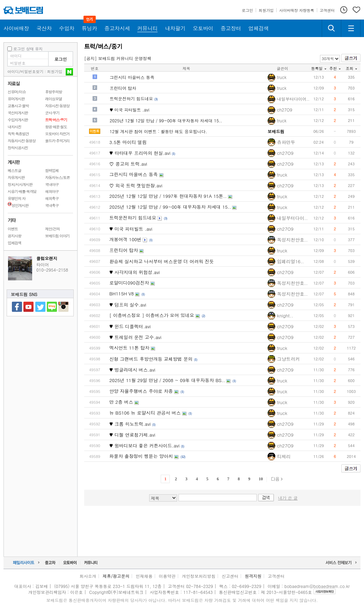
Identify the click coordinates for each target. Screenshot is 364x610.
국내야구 (52, 184)
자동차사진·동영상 (22, 141)
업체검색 (14, 243)
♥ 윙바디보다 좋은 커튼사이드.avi (144, 446)
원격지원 (253, 576)
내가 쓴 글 (288, 498)
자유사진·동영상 (57, 106)
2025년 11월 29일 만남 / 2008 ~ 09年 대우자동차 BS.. (167, 380)
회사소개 (88, 576)
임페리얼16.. (290, 261)
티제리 (284, 456)
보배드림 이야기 (57, 236)
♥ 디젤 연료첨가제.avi (132, 435)
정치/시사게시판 (20, 184)
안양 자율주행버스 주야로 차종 (141, 391)
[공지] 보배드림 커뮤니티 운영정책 (118, 58)
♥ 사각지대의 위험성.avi (135, 272)
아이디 (13, 71)
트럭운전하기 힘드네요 (131, 98)
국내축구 (52, 205)
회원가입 (55, 71)
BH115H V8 (122, 293)
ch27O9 (285, 110)
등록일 (319, 68)
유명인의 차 (17, 198)
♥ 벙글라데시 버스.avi (132, 370)
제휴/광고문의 (116, 576)
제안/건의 (52, 229)
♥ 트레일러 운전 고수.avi (135, 337)
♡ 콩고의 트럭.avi (128, 164)
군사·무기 (52, 113)
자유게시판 (16, 177)
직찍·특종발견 (18, 134)
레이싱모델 (53, 99)
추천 (335, 68)
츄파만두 (286, 142)
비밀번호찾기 (32, 71)
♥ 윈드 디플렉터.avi (130, 326)
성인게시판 (18, 205)
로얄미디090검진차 (129, 283)
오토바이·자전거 (57, 134)
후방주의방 (53, 92)
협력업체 (52, 170)
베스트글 (14, 170)
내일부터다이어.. (293, 99)
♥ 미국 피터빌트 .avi (129, 110)
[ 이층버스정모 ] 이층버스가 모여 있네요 (152, 315)
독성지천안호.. (292, 240)
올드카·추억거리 (57, 141)
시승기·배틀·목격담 (22, 191)
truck (282, 77)
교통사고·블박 (18, 106)
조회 (351, 68)
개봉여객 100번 (125, 239)
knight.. (285, 315)
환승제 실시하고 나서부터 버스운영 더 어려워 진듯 (162, 261)
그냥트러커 (288, 359)
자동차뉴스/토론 (57, 177)
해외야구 (52, 191)
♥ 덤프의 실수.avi (128, 305)
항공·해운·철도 (56, 127)
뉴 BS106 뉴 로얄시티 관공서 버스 (145, 413)
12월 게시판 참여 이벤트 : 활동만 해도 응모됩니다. (158, 131)
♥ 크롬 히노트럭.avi (130, 424)
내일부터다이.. (292, 218)
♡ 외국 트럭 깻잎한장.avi (136, 185)
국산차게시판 (18, 113)
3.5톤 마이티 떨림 (128, 142)
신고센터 (230, 576)
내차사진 (14, 127)
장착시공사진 (18, 148)
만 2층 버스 (121, 402)
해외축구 (52, 198)
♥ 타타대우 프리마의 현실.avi (140, 153)
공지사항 (14, 236)
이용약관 (167, 576)
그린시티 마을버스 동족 (132, 77)
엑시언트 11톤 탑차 (129, 348)
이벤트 (13, 229)
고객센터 (276, 576)
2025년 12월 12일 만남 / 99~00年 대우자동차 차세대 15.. (166, 120)
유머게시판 (16, 99)
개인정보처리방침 (199, 576)
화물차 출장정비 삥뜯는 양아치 (141, 456)
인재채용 (144, 576)
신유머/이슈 (17, 92)
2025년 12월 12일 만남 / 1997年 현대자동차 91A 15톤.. (168, 196)
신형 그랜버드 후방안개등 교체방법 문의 (151, 359)
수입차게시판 (18, 120)
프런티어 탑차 (123, 88)
